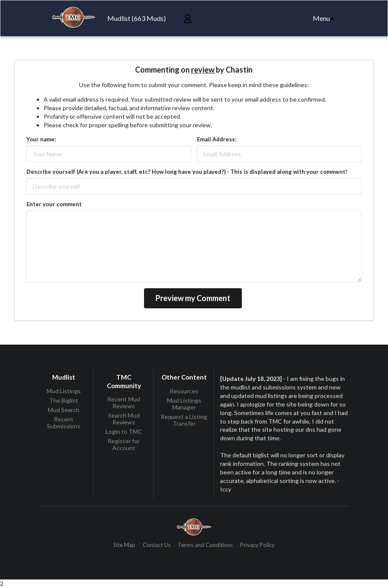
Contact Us (157, 545)
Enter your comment (54, 204)
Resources (184, 391)
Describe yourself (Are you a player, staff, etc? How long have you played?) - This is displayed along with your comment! (187, 172)
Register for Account (124, 444)
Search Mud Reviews (124, 419)
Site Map (124, 545)
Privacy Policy (257, 545)
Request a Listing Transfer (184, 420)
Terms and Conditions (205, 545)
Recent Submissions (64, 423)
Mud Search (64, 410)
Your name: (41, 139)
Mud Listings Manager (184, 404)
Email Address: (217, 139)
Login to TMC (124, 431)
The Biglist (64, 400)
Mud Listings (64, 391)
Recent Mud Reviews (124, 403)
